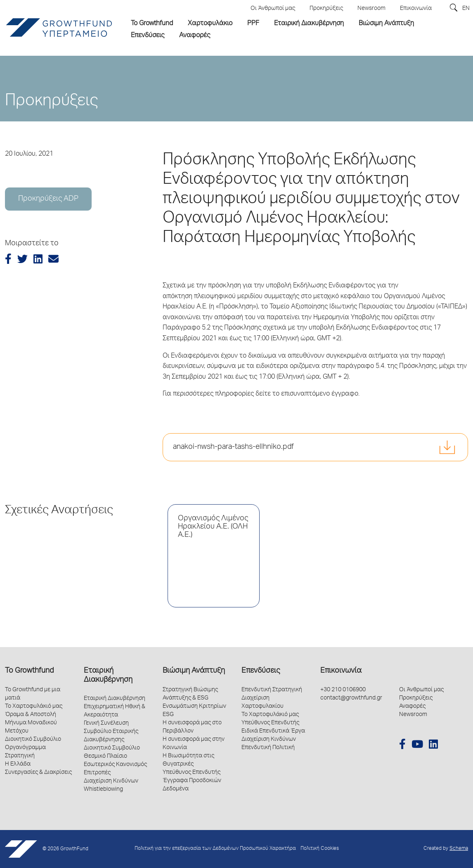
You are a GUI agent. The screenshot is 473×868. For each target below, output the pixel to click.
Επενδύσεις (261, 671)
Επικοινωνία (341, 671)
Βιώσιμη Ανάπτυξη (194, 671)
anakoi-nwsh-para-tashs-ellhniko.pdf (233, 447)
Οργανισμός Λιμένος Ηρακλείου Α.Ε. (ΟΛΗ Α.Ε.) (213, 527)
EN (466, 9)
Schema (459, 849)
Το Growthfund (29, 671)
